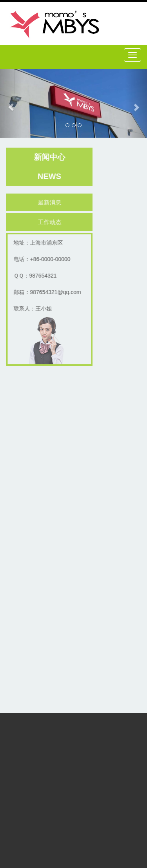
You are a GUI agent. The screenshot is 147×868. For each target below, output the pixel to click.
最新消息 (50, 202)
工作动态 (50, 222)
